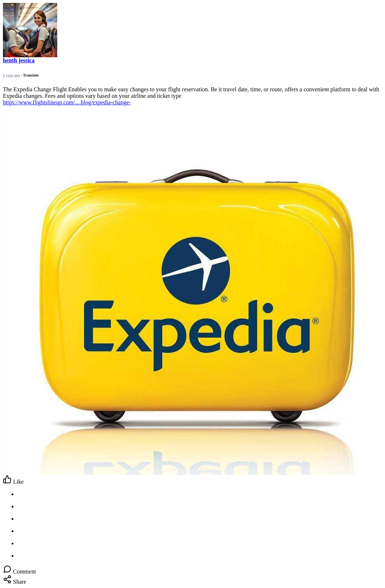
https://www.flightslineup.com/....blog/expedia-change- (67, 102)
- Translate (30, 75)
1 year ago (11, 75)
